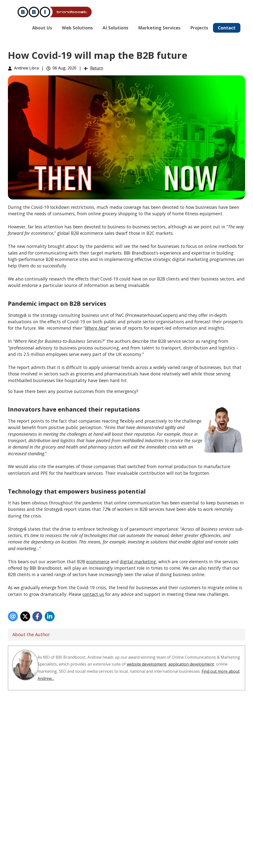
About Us (42, 28)
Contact (227, 28)
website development (147, 664)
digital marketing (138, 562)
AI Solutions (115, 28)
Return (97, 68)
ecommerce (98, 562)
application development (191, 664)
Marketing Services (159, 28)
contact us (93, 594)
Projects (199, 28)
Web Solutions (77, 28)
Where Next (96, 328)
